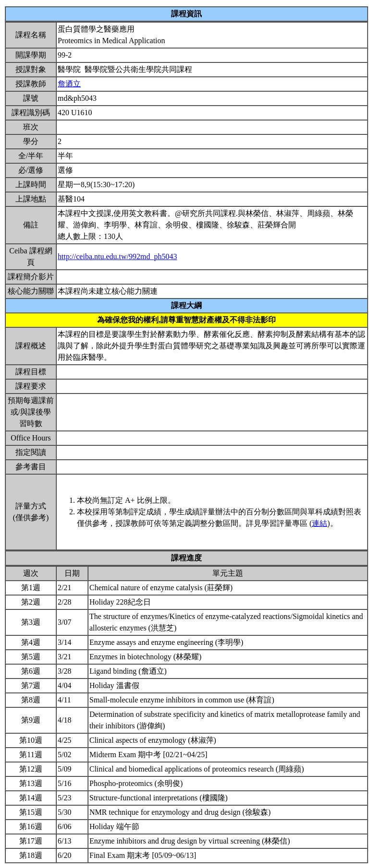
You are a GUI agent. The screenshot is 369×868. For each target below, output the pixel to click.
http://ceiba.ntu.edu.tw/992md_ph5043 (117, 256)
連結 (320, 523)
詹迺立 (69, 84)
